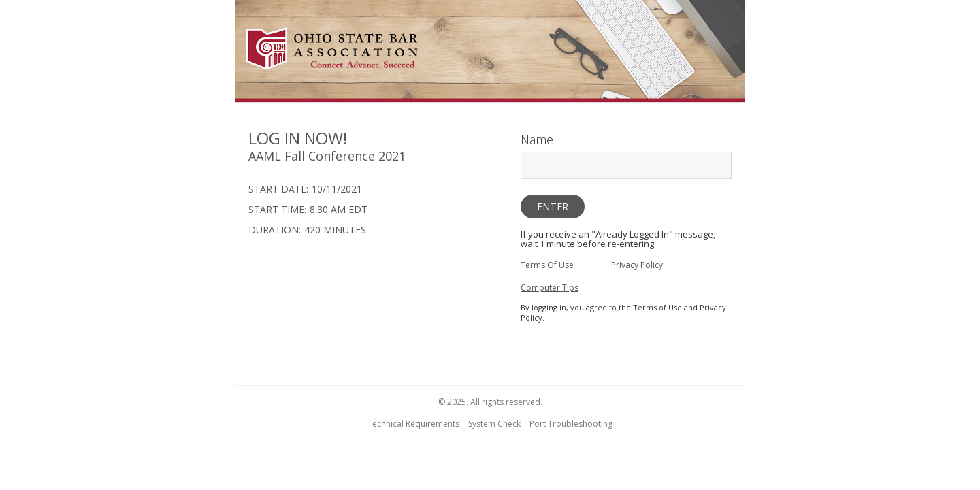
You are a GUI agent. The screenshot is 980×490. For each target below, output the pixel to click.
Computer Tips (550, 288)
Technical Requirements (413, 424)
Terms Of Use (547, 265)
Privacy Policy (637, 265)
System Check (494, 424)
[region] (490, 53)
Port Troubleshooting (571, 424)
